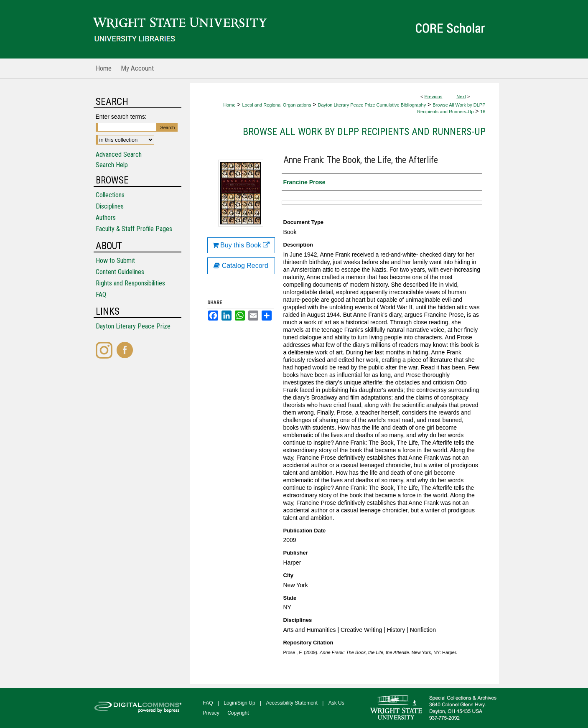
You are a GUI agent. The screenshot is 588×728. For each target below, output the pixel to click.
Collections (110, 195)
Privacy (211, 713)
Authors (106, 218)
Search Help (112, 165)
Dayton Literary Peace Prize (133, 326)
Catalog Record (241, 266)
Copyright (238, 713)
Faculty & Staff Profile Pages (134, 229)
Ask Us (336, 703)
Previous (434, 97)
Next (461, 97)
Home (229, 105)
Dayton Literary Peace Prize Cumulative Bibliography (372, 105)
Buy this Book (241, 245)
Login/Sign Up (239, 703)
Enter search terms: (121, 117)
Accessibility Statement (292, 703)
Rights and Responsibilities (130, 283)
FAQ (101, 294)
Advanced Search (119, 154)
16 (483, 112)
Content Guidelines (120, 272)
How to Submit (115, 261)
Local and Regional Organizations (276, 105)
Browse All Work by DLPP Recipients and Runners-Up (364, 132)
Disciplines (110, 206)
